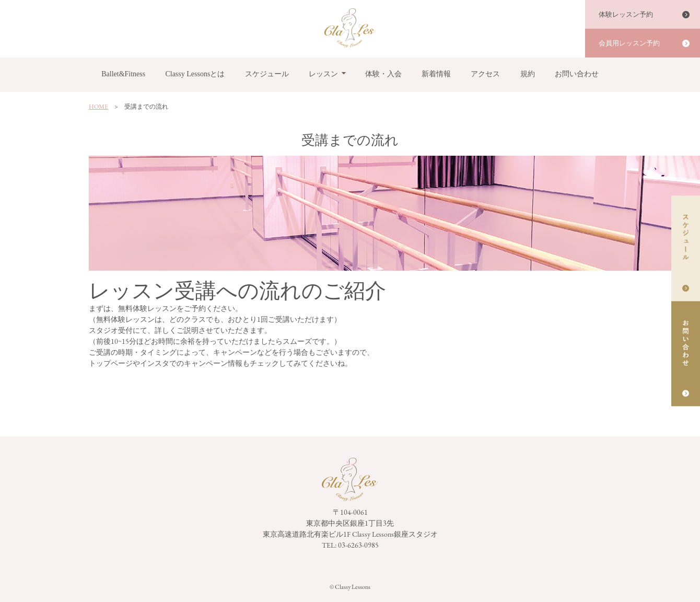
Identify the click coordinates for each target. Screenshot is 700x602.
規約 (528, 74)
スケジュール (267, 74)
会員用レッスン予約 (629, 43)
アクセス (485, 74)
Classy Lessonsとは (195, 74)
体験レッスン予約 (626, 14)
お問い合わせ (577, 74)
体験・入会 (383, 74)
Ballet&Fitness (123, 74)
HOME (98, 107)
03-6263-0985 (358, 545)
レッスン (323, 74)
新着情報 (436, 74)
